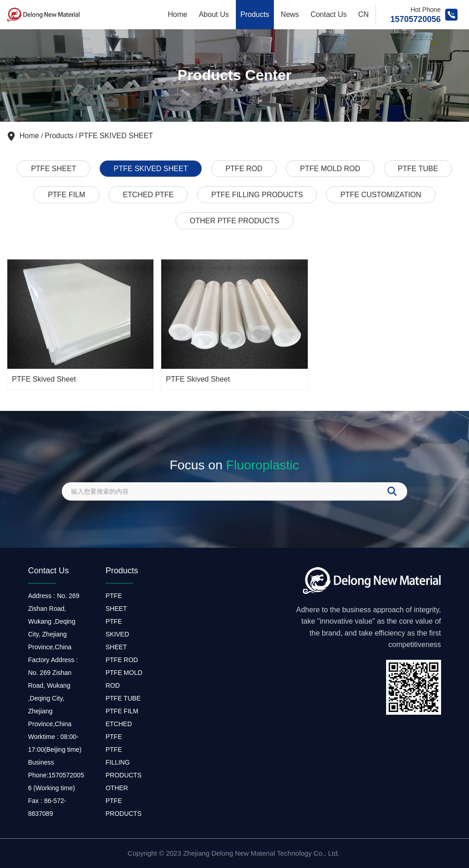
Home (177, 14)
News (290, 14)
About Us (214, 14)
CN (363, 14)
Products (255, 14)
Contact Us (329, 14)
